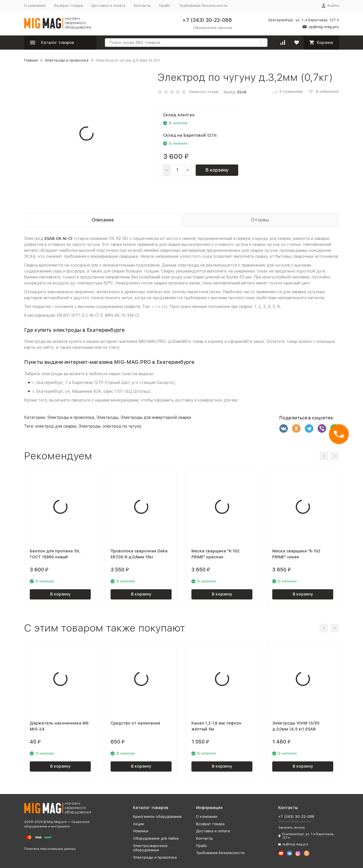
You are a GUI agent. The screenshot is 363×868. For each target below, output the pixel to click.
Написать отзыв (204, 92)
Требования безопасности (203, 6)
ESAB (242, 92)
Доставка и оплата (108, 6)
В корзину (217, 170)
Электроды (107, 417)
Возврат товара (68, 6)
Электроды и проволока (67, 60)
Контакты (142, 6)
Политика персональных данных (50, 849)
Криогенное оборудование (157, 817)
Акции (139, 824)
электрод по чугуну (122, 426)
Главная (31, 60)
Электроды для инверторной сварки (156, 417)
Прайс (165, 6)
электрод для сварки (56, 426)
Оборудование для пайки (156, 838)
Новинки (141, 831)
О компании (35, 6)
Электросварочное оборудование (150, 848)
